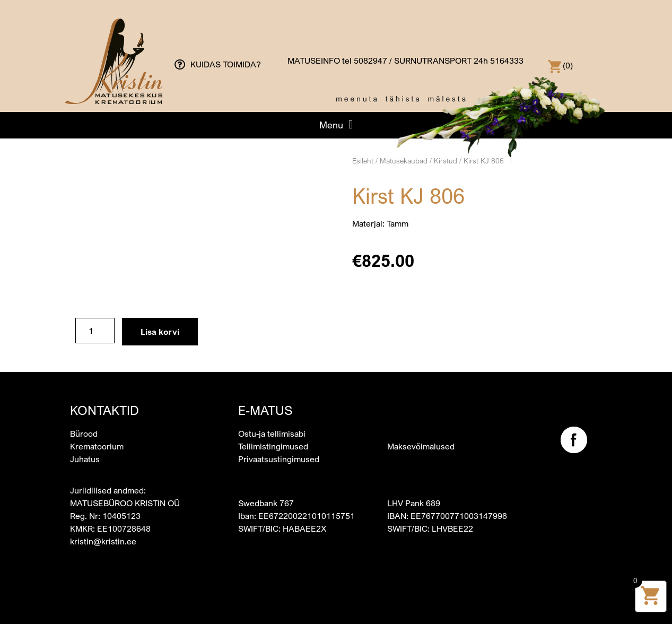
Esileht (363, 161)
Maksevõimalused (421, 446)
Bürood (84, 434)
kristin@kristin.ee (103, 541)
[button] (336, 125)
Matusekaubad (404, 161)
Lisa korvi (160, 332)
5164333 (507, 60)
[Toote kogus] (95, 331)
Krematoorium (97, 446)
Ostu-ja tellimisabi (272, 434)
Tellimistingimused (273, 446)
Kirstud (446, 161)
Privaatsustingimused (279, 459)
